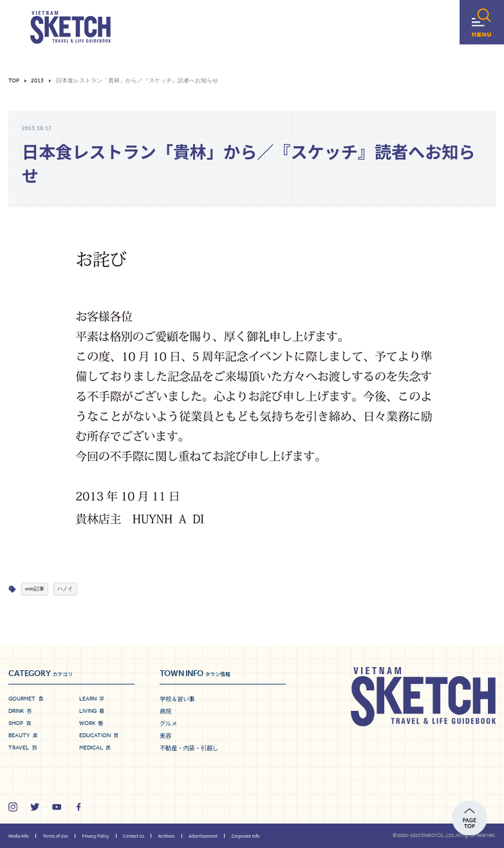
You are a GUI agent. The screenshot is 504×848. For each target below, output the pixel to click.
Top (14, 81)
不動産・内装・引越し (189, 748)
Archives (166, 836)
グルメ (168, 723)
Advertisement (203, 836)
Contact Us (134, 836)
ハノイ (65, 589)
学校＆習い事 (177, 699)
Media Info (19, 836)
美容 (165, 735)
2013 (37, 81)
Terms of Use (56, 836)
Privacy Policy (95, 836)
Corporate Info (246, 836)
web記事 (35, 589)
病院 (165, 711)
